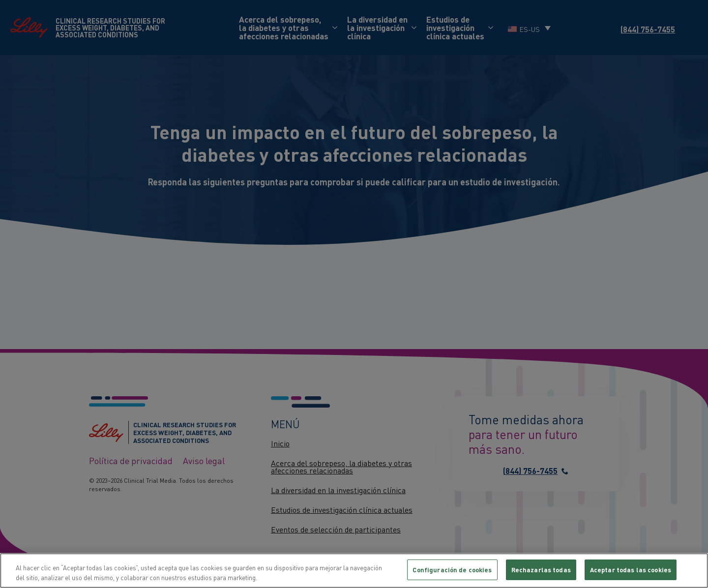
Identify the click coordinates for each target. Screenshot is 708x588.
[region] (354, 571)
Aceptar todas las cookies (631, 570)
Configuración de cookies (452, 570)
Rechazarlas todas (541, 570)
